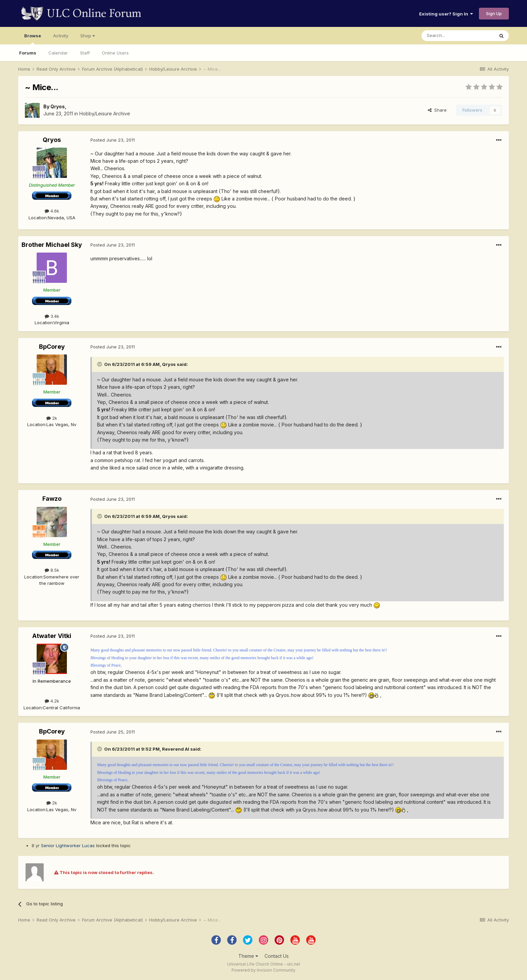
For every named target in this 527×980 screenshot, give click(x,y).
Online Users (115, 53)
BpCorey (52, 347)
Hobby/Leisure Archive (105, 114)
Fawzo (52, 499)
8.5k (52, 570)
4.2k (52, 701)
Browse (33, 39)
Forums (28, 53)
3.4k (52, 316)
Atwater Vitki (52, 636)
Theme (248, 956)
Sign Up (494, 13)
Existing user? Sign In (446, 14)
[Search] (458, 36)
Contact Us (277, 956)
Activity (61, 36)
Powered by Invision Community (263, 970)
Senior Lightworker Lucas (68, 845)
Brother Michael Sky (52, 245)
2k (52, 418)
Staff (85, 53)
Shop (88, 36)
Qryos (58, 106)
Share (437, 110)
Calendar (58, 53)
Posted (113, 140)
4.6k (52, 211)
